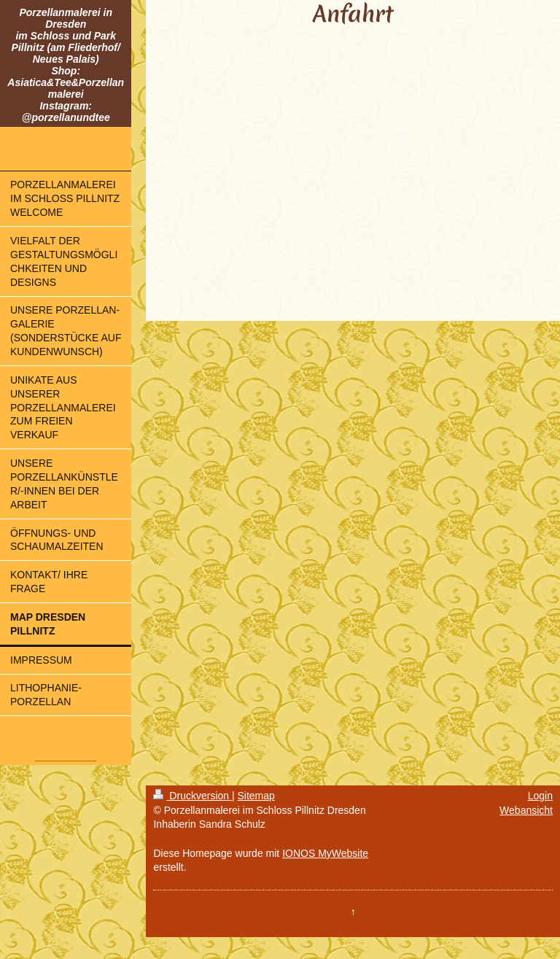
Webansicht (526, 810)
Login (540, 796)
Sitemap (256, 796)
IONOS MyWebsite (325, 853)
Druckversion (192, 796)
